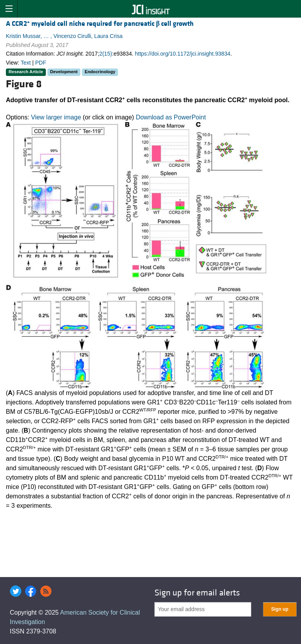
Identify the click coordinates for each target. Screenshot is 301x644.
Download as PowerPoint (171, 117)
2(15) (106, 54)
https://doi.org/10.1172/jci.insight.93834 (183, 54)
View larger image (56, 117)
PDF (41, 63)
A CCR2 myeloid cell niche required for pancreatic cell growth (100, 24)
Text (26, 63)
